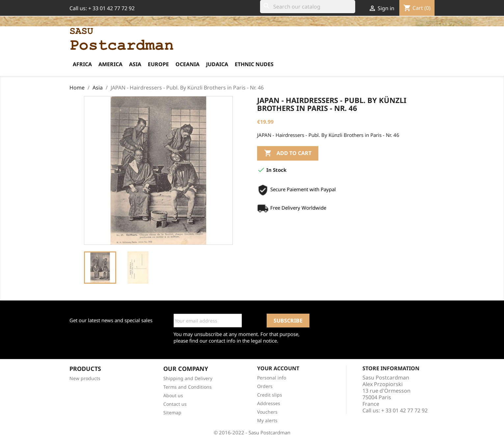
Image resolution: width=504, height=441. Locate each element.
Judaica (217, 64)
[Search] (308, 7)
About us (173, 395)
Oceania (187, 64)
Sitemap (172, 413)
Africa (82, 64)
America (110, 64)
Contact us (175, 404)
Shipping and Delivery (188, 378)
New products (85, 378)
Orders (265, 386)
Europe (158, 64)
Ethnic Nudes (254, 64)
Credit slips (270, 395)
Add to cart (288, 153)
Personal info (272, 378)
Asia (135, 64)
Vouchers (267, 412)
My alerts (267, 420)
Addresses (269, 403)
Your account (278, 368)
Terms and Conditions (187, 387)
